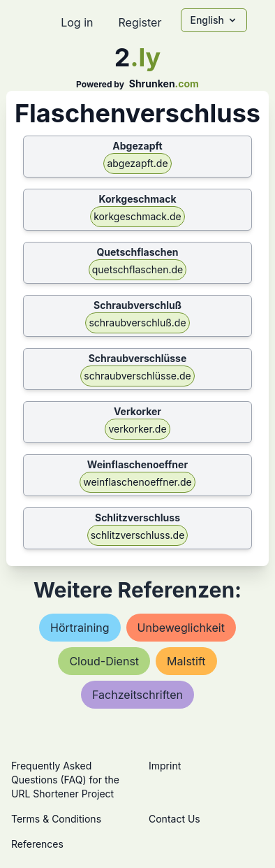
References (37, 844)
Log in (77, 22)
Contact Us (174, 819)
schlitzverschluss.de (138, 535)
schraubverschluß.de (137, 323)
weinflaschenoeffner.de (137, 482)
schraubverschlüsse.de (137, 376)
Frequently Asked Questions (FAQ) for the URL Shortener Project (65, 780)
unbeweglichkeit (181, 628)
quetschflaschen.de (137, 269)
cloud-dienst (104, 661)
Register (140, 22)
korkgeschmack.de (137, 216)
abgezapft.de (137, 163)
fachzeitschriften (137, 695)
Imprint (165, 766)
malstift (186, 661)
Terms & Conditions (56, 819)
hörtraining (80, 628)
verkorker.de (137, 429)
